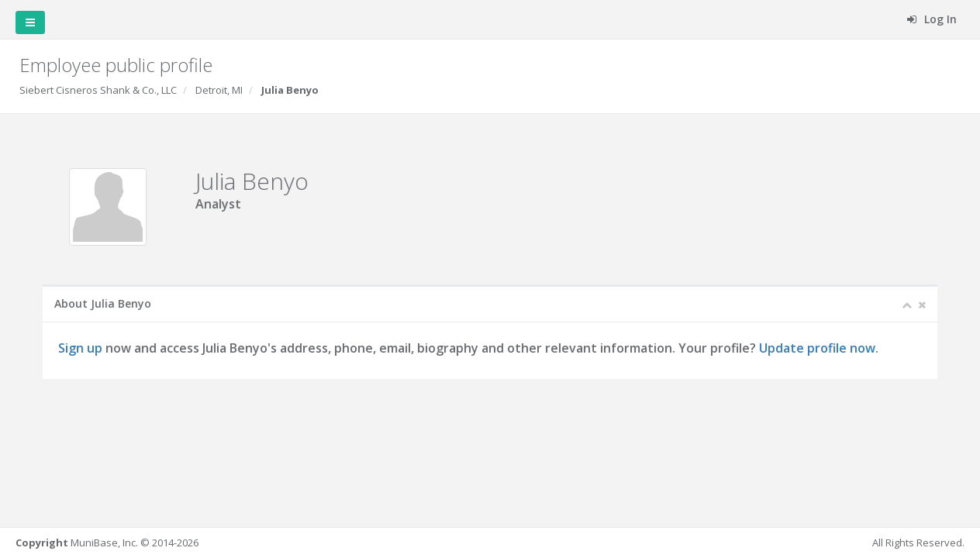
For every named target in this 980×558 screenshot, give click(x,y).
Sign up (80, 348)
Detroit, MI (219, 90)
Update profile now (817, 348)
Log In (932, 19)
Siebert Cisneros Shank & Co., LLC (98, 90)
